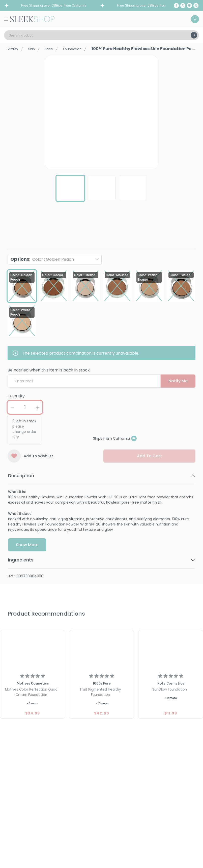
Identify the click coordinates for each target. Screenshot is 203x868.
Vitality (14, 49)
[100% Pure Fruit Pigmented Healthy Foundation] (102, 651)
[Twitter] (183, 6)
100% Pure (17, 232)
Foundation (80, 49)
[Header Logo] (32, 19)
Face (54, 49)
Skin (35, 49)
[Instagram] (189, 6)
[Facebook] (176, 6)
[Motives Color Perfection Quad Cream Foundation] (33, 651)
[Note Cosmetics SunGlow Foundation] (171, 651)
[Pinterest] (196, 6)
